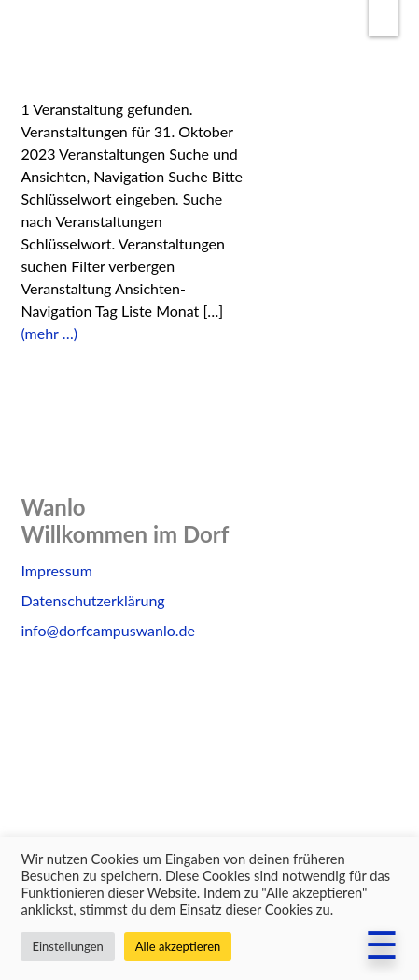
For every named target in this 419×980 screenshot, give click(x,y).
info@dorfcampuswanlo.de (108, 630)
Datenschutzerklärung (92, 600)
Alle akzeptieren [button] (178, 946)
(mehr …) (49, 333)
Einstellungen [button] (67, 946)
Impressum (56, 570)
